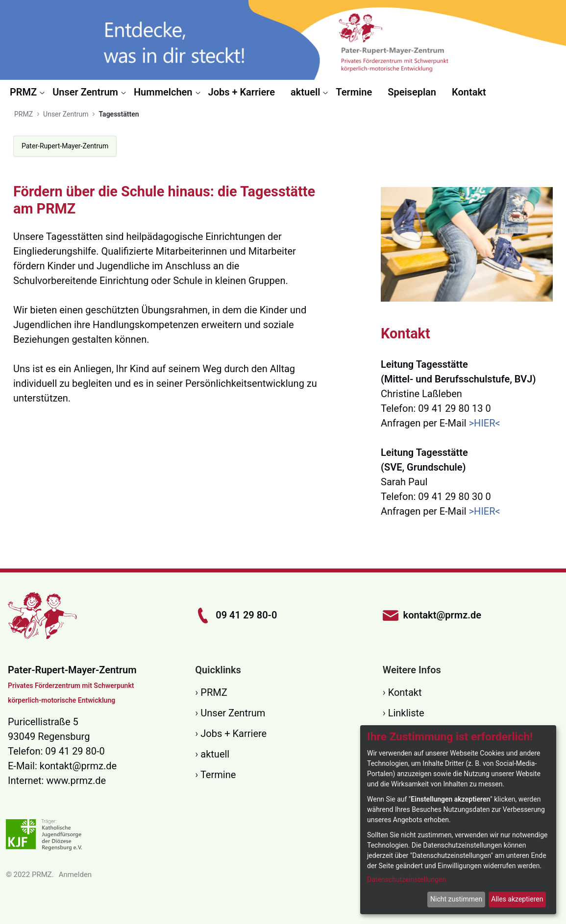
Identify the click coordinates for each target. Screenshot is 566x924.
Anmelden (75, 875)
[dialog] (458, 820)
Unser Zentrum (233, 713)
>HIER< (485, 423)
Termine (218, 775)
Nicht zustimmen (456, 899)
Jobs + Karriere (234, 734)
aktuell (215, 754)
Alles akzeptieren (517, 899)
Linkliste (406, 713)
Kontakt (405, 692)
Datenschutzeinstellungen (406, 879)
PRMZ (214, 692)
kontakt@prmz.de (78, 766)
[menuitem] (27, 92)
